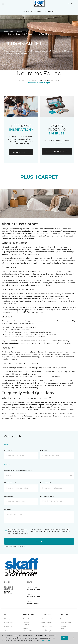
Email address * (46, 483)
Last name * (44, 450)
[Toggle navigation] (3, 4)
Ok (64, 638)
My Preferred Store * (47, 496)
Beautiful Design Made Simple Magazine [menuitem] (28, 632)
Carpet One (8, 32)
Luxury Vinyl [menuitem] (9, 623)
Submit (39, 541)
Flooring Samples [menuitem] (26, 624)
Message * (8, 509)
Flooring (19, 32)
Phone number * (10, 483)
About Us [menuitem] (63, 619)
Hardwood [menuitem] (8, 626)
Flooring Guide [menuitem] (47, 626)
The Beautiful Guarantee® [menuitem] (46, 631)
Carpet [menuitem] (7, 630)
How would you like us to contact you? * (18, 471)
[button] (68, 4)
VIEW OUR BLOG (21, 152)
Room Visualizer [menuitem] (29, 619)
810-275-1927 (53, 12)
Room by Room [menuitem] (66, 623)
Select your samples (57, 151)
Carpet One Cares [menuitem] (64, 627)
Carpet (28, 32)
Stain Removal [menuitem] (47, 619)
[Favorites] (72, 4)
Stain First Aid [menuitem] (46, 623)
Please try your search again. (39, 83)
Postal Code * (9, 496)
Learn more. (46, 640)
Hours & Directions (8, 592)
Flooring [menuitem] (7, 619)
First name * (9, 450)
